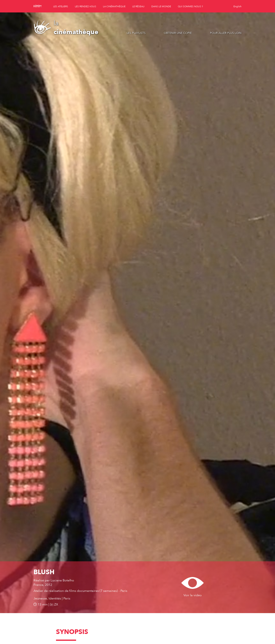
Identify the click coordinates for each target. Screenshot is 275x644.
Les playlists (136, 33)
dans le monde (161, 6)
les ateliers (61, 6)
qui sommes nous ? (190, 6)
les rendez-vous (86, 6)
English (237, 6)
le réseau (138, 6)
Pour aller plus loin (226, 33)
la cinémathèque (114, 6)
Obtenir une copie (178, 33)
